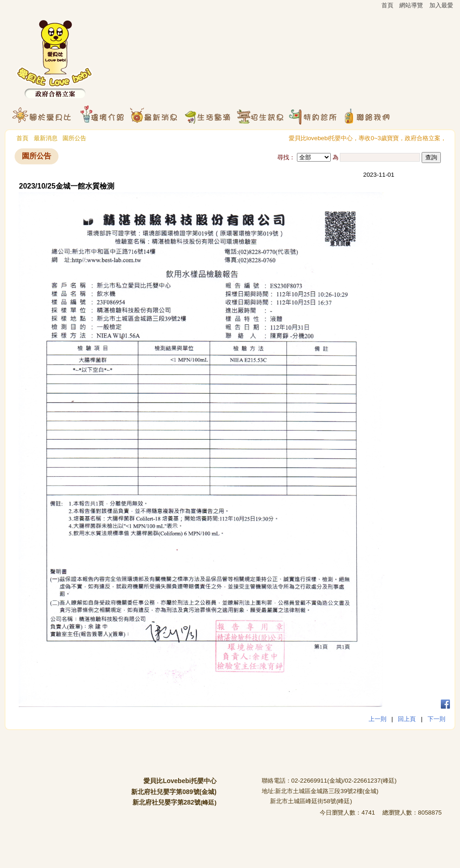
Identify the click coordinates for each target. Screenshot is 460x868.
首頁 (22, 138)
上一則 (378, 719)
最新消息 (46, 138)
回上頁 (407, 719)
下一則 (436, 719)
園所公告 (74, 138)
